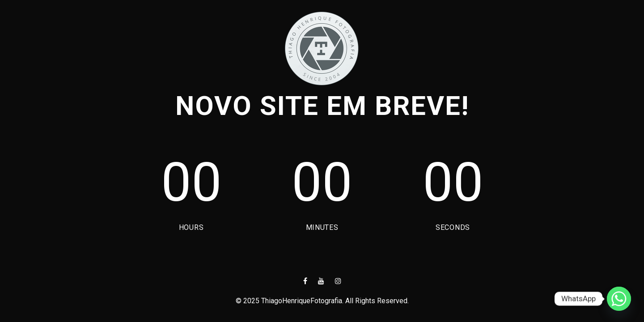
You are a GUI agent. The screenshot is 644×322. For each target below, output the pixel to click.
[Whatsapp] (619, 299)
